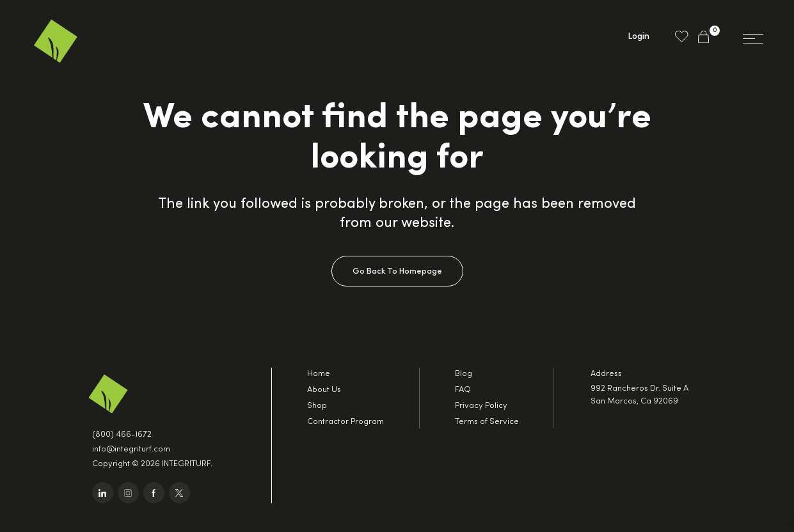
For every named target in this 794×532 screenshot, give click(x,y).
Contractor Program (345, 422)
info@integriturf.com (131, 449)
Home (319, 374)
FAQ (463, 390)
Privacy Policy (481, 406)
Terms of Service (487, 422)
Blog (464, 374)
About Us (324, 390)
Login (639, 37)
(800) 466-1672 (122, 434)
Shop (317, 406)
